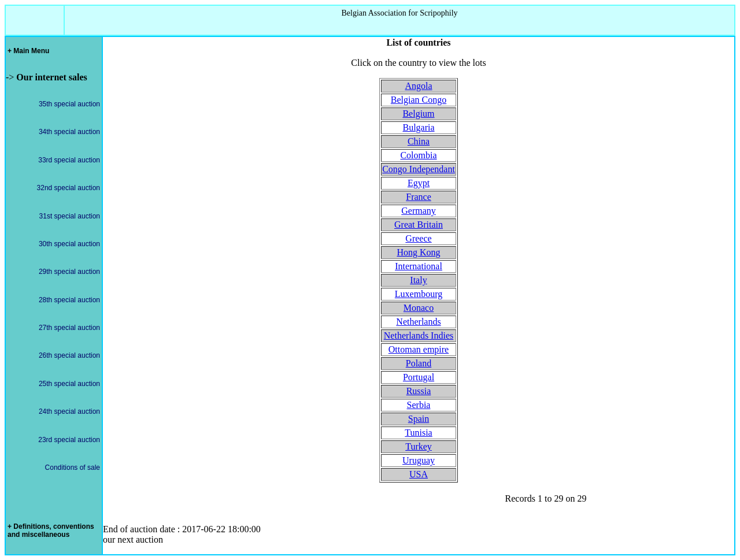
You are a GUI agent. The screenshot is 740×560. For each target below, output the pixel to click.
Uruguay (419, 460)
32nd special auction (69, 188)
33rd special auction (69, 160)
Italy (418, 280)
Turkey (419, 446)
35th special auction (69, 104)
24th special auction (69, 411)
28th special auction (69, 300)
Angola (418, 86)
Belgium (418, 114)
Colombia (418, 155)
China (419, 141)
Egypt (419, 183)
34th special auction (69, 132)
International (419, 266)
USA (419, 474)
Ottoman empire (419, 349)
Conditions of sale (73, 468)
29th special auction (69, 272)
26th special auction (69, 355)
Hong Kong (418, 252)
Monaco (419, 308)
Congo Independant (419, 169)
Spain (419, 419)
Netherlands (418, 322)
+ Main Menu (28, 51)
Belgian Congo (419, 100)
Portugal (419, 377)
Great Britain (419, 225)
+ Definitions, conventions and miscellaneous (51, 531)
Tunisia (418, 433)
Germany (419, 211)
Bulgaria (418, 127)
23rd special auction (69, 440)
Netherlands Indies (419, 335)
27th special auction (69, 328)
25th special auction (69, 384)
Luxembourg (419, 294)
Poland (419, 363)
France (419, 197)
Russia (419, 391)
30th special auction (69, 244)
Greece (418, 238)
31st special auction (70, 216)
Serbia (419, 405)
